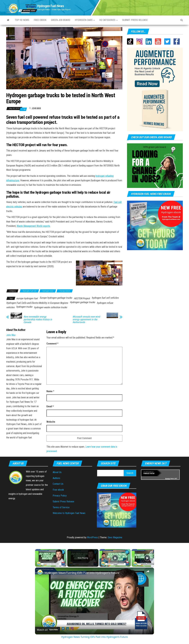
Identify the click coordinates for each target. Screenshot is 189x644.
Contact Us (58, 484)
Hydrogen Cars (85, 20)
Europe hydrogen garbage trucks (56, 298)
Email (50, 406)
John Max (36, 108)
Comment (52, 344)
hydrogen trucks (24, 307)
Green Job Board (61, 20)
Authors (56, 478)
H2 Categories (108, 20)
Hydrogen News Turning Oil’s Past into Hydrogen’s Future (82, 573)
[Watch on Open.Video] (47, 630)
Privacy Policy (60, 496)
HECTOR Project (82, 298)
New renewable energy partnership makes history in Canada (38, 320)
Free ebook (40, 20)
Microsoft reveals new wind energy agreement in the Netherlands (86, 320)
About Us (57, 472)
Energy (168, 479)
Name (50, 391)
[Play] (115, 558)
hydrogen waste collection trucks (51, 307)
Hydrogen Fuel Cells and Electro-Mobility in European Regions (37, 303)
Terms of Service (61, 507)
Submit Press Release (63, 501)
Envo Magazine (115, 537)
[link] (40, 572)
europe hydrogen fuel (27, 298)
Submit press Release (135, 20)
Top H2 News (22, 20)
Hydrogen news (48, 291)
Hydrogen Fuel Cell (29, 291)
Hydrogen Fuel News (51, 6)
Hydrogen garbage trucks (82, 302)
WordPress (92, 537)
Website (51, 422)
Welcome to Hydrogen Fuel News (69, 513)
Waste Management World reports (33, 226)
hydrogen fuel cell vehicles (105, 298)
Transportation (65, 291)
